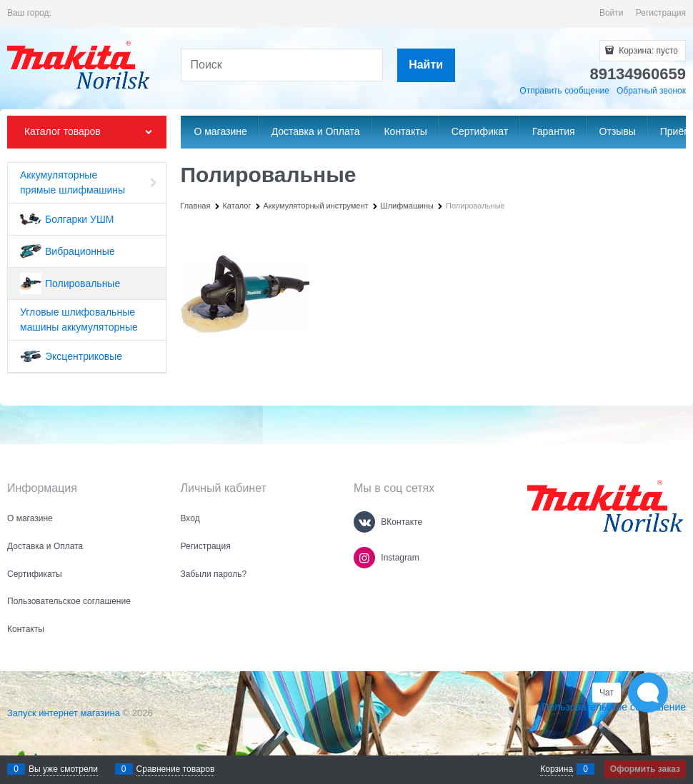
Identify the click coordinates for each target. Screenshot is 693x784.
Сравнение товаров (176, 769)
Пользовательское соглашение (614, 707)
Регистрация (661, 13)
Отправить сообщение (564, 91)
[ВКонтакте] (364, 522)
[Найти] (426, 65)
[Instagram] (364, 558)
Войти (612, 13)
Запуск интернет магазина (64, 713)
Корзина (557, 769)
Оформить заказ (645, 769)
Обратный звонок (651, 91)
